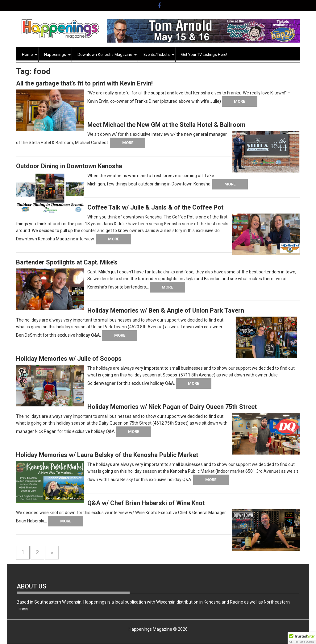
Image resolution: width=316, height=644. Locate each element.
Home (27, 54)
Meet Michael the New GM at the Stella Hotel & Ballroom (166, 125)
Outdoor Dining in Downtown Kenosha (69, 166)
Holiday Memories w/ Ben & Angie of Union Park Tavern (166, 310)
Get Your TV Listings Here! (204, 54)
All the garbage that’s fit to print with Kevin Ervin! (84, 83)
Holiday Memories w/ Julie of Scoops (69, 359)
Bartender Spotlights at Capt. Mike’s (67, 262)
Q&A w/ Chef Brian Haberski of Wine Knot (146, 503)
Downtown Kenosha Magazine (105, 54)
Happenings (55, 54)
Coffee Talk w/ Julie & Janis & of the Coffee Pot (155, 207)
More (239, 101)
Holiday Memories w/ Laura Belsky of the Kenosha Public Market (107, 455)
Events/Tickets (157, 54)
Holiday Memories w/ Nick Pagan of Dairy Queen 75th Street (172, 407)
